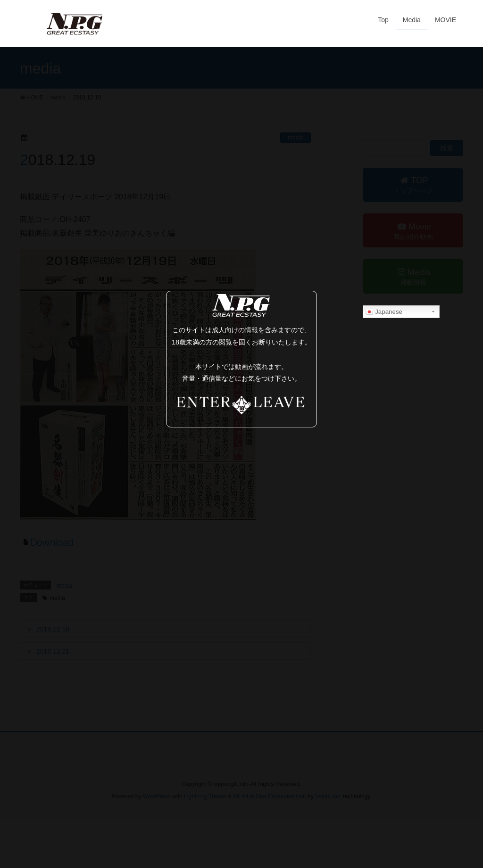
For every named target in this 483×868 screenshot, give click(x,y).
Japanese (384, 312)
